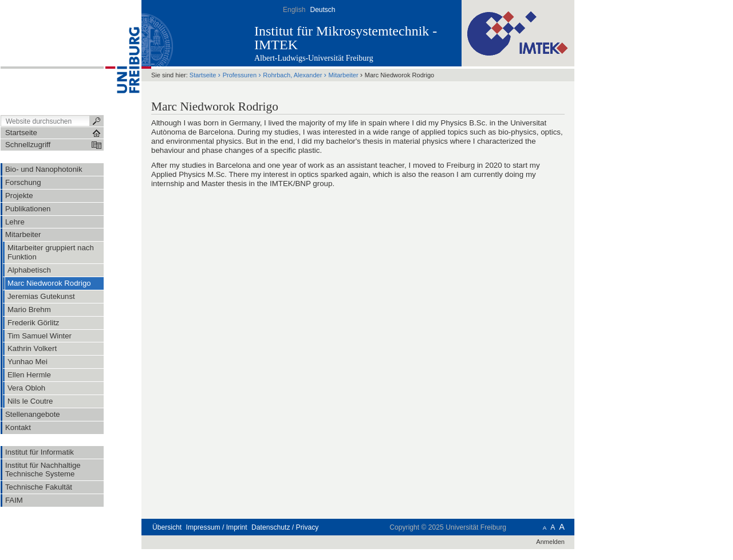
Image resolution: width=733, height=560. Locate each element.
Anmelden (550, 542)
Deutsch (322, 10)
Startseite (203, 75)
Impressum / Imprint (217, 527)
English (294, 10)
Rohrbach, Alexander (292, 75)
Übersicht (167, 527)
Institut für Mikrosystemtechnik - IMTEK (346, 38)
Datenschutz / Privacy (285, 527)
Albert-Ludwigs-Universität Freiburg (314, 58)
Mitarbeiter (344, 75)
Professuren (240, 75)
